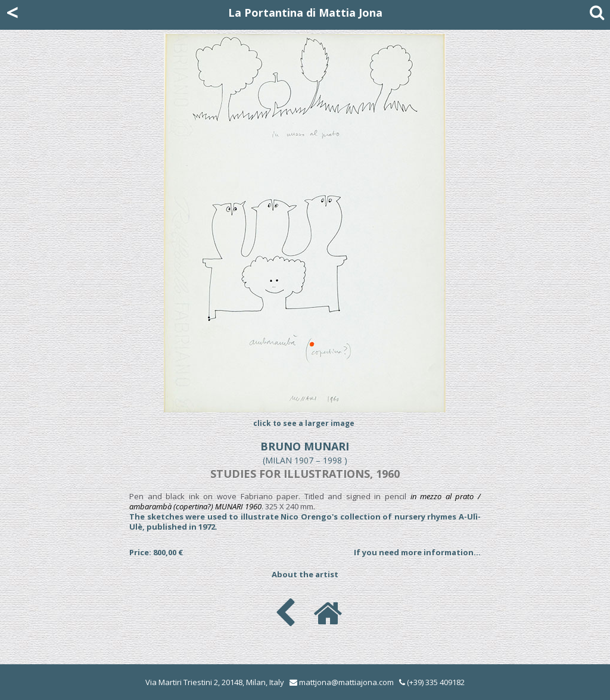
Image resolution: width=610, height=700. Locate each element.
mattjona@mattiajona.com (346, 682)
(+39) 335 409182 (432, 682)
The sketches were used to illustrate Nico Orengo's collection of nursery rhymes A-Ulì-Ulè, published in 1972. (305, 522)
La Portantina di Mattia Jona (305, 13)
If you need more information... (417, 552)
